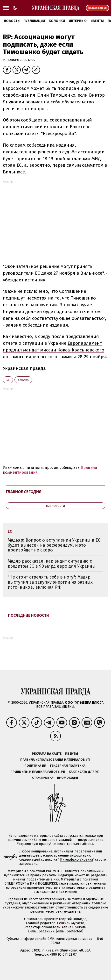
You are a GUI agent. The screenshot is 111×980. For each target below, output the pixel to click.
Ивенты (97, 21)
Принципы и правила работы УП (38, 772)
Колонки (57, 21)
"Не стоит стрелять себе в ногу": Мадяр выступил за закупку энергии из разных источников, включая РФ (50, 582)
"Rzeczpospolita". (59, 133)
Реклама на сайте (47, 754)
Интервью (78, 21)
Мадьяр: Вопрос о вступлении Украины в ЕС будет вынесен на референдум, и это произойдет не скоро (54, 545)
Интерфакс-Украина (76, 860)
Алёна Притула (74, 927)
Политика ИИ (35, 766)
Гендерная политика (68, 766)
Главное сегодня (24, 492)
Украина (23, 380)
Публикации (34, 21)
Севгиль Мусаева (71, 923)
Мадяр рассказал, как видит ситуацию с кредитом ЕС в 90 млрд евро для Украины (52, 564)
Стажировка (43, 778)
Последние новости (28, 615)
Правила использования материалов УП (55, 760)
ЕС (8, 380)
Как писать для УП (84, 772)
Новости (12, 21)
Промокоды (67, 778)
